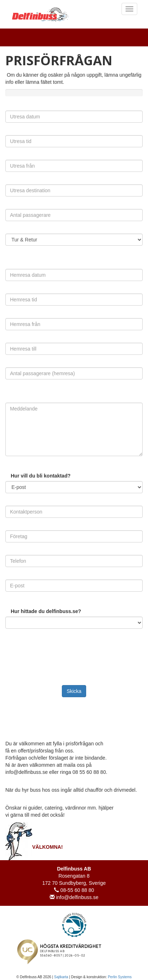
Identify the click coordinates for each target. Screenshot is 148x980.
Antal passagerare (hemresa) (10, 366)
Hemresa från (10, 317)
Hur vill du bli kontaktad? (41, 476)
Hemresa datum (10, 267)
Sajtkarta (61, 977)
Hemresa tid (10, 292)
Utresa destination (10, 183)
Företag (10, 529)
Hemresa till (10, 341)
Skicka (74, 691)
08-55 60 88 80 (74, 890)
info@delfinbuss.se (74, 897)
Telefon (10, 553)
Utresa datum (10, 109)
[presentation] (56, 647)
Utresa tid (10, 134)
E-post (10, 578)
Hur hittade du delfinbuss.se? (46, 611)
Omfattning (10, 232)
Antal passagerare (10, 207)
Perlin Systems (120, 977)
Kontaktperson (10, 504)
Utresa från (10, 158)
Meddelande (10, 401)
